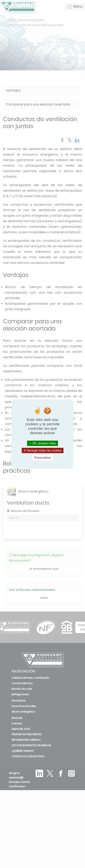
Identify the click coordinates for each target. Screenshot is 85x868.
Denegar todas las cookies (42, 450)
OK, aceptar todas (42, 443)
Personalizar (43, 458)
